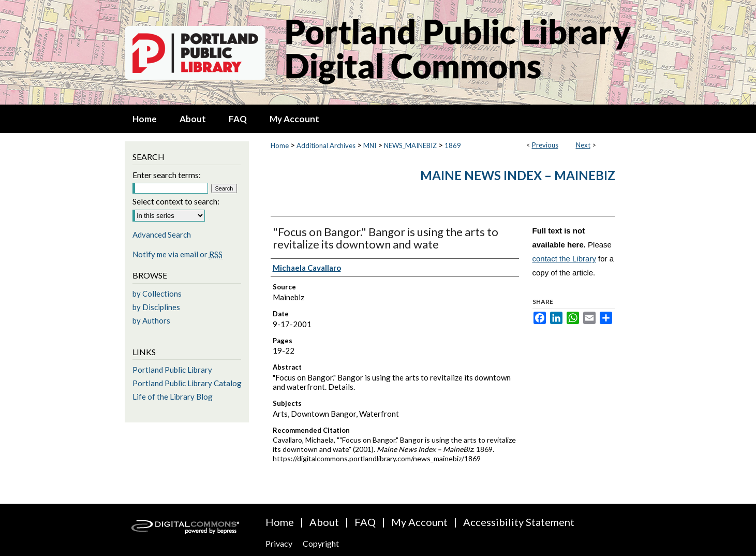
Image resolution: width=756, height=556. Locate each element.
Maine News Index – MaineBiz (518, 175)
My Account (419, 522)
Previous (545, 145)
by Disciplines (156, 307)
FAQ (365, 522)
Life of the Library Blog (173, 397)
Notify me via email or (177, 254)
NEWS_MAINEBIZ (410, 145)
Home (280, 145)
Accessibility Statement (519, 522)
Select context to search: (176, 201)
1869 (453, 145)
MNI (370, 145)
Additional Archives (326, 145)
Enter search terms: (167, 175)
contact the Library (564, 259)
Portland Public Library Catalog (187, 383)
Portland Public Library (172, 370)
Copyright (321, 543)
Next (583, 145)
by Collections (157, 294)
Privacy (279, 543)
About (324, 522)
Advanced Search (162, 235)
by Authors (151, 320)
